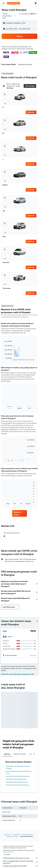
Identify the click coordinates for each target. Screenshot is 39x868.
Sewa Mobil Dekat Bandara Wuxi (16, 779)
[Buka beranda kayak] (14, 3)
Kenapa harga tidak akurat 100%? (21, 866)
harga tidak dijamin (8, 852)
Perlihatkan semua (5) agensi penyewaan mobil (18, 674)
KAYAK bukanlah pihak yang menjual (21, 858)
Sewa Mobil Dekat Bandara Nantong (17, 785)
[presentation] (37, 621)
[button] (4, 3)
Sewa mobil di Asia (27, 835)
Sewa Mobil (16, 835)
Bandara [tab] (7, 754)
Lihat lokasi (33, 655)
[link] (20, 513)
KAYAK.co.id (7, 835)
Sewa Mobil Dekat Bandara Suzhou (17, 782)
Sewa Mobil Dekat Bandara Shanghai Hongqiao (18, 767)
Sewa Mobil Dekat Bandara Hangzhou (18, 776)
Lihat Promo (31, 112)
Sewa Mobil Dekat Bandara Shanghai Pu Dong (19, 772)
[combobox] (9, 16)
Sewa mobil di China (12, 836)
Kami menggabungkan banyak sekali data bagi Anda (21, 862)
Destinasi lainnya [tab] (20, 754)
